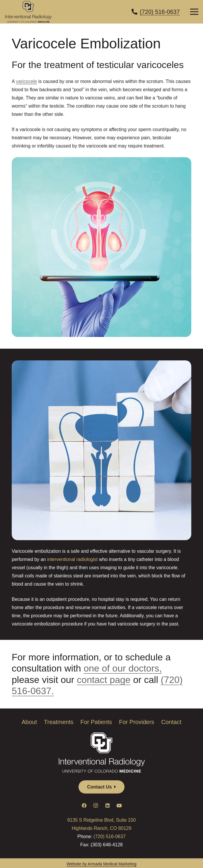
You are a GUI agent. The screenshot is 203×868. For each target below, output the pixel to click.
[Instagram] (96, 806)
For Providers (137, 722)
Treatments (59, 722)
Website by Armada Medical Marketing (101, 864)
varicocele (26, 81)
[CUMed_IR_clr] (28, 12)
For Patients (96, 722)
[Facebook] (84, 806)
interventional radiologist (72, 559)
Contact (171, 722)
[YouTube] (119, 806)
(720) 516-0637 (109, 836)
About (29, 722)
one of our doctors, (123, 668)
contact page (104, 680)
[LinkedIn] (108, 806)
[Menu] (194, 12)
